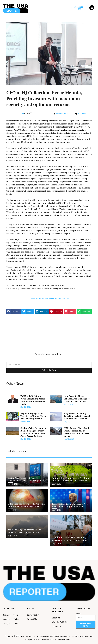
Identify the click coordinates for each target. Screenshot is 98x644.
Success (66, 298)
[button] (14, 311)
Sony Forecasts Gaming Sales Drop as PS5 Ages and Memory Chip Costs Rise (77, 416)
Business (82, 114)
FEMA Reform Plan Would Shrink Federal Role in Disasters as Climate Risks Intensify (76, 432)
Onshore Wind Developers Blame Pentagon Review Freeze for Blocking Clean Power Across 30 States (33, 432)
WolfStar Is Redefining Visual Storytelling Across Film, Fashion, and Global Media (33, 400)
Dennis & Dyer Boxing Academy (51, 185)
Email (79, 614)
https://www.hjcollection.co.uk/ (20, 288)
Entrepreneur (42, 298)
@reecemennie (68, 288)
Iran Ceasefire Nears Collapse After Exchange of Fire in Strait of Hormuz (77, 399)
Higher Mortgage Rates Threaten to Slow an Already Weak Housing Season (34, 416)
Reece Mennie (39, 136)
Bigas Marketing (45, 179)
